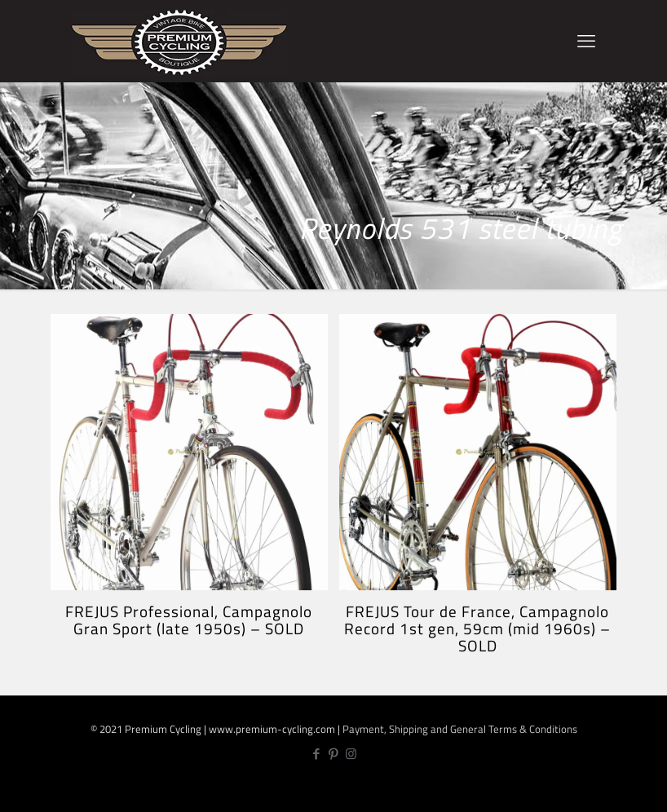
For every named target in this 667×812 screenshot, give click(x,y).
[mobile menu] (586, 41)
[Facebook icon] (317, 754)
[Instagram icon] (351, 754)
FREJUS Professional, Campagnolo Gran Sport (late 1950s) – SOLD (189, 620)
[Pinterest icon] (334, 754)
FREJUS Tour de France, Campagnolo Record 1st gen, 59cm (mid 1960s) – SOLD (477, 628)
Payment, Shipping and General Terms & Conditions (460, 729)
